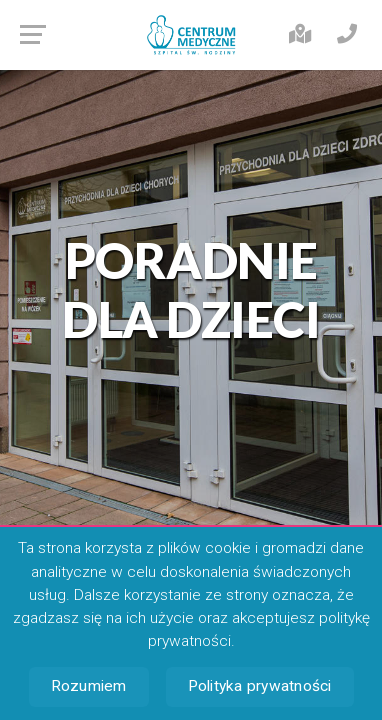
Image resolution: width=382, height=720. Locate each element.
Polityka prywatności (260, 686)
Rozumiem (89, 686)
